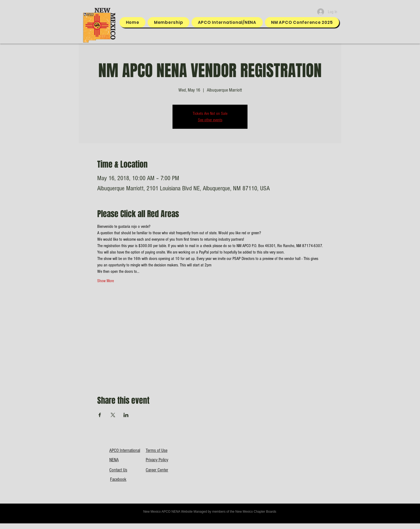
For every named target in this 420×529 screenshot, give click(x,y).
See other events (210, 120)
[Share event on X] (113, 415)
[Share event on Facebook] (100, 415)
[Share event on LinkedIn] (126, 415)
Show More (106, 281)
